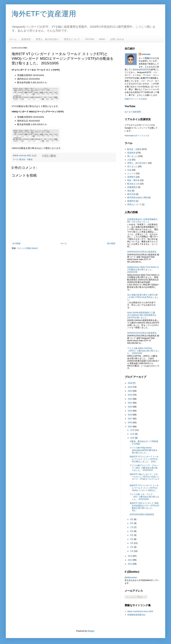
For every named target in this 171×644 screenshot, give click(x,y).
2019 (130, 411)
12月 (133, 430)
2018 (130, 415)
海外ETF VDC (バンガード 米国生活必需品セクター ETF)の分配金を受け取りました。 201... (144, 507)
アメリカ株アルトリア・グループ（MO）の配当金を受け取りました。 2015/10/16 (144, 468)
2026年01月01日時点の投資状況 (142, 333)
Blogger (91, 631)
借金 (129, 191)
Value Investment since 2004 (140, 611)
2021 (130, 403)
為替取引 (131, 177)
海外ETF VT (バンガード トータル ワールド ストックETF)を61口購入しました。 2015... (144, 459)
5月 (132, 535)
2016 (130, 422)
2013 (130, 560)
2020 (130, 407)
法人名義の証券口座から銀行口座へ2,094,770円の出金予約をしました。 (143, 297)
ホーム (13, 39)
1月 (132, 551)
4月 (132, 539)
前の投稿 (111, 243)
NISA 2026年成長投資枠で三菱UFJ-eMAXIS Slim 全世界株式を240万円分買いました (142, 315)
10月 (133, 438)
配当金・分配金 (26, 159)
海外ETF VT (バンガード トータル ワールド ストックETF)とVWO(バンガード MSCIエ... (144, 488)
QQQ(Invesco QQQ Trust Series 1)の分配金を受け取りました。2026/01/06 (143, 270)
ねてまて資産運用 (133, 112)
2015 (130, 427)
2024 (130, 391)
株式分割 (131, 194)
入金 (129, 160)
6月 (132, 531)
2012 (130, 564)
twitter (102, 39)
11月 (133, 434)
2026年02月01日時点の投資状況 (142, 252)
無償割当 (131, 201)
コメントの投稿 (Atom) (27, 248)
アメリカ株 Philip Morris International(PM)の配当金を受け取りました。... (144, 450)
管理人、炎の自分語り (47, 39)
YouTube (89, 39)
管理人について (72, 39)
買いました (132, 156)
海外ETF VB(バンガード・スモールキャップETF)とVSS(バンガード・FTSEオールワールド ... (145, 478)
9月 (132, 519)
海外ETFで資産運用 (44, 14)
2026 (130, 383)
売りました (132, 166)
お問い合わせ (117, 39)
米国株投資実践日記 (136, 615)
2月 (132, 547)
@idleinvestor (131, 577)
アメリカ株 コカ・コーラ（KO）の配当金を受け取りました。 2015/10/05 (144, 497)
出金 (129, 170)
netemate (146, 54)
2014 (130, 556)
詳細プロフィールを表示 (136, 99)
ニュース (131, 173)
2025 (130, 387)
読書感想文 (132, 187)
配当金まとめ (133, 184)
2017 (130, 419)
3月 (132, 543)
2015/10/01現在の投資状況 (142, 514)
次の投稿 (16, 243)
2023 (130, 395)
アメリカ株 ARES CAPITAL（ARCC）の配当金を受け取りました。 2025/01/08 (143, 351)
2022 (130, 399)
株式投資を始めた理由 (137, 197)
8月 (132, 523)
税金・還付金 (133, 180)
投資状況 (26, 39)
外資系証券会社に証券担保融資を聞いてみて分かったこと (142, 220)
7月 (132, 527)
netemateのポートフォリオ (137, 136)
